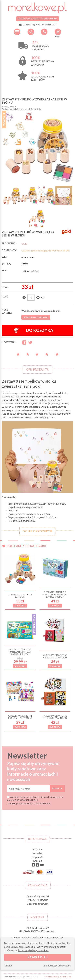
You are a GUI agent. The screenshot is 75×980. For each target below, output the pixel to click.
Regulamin (38, 857)
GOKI (24, 244)
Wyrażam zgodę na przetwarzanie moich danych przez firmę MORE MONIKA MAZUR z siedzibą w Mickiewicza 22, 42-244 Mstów (35, 800)
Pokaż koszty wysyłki (36, 317)
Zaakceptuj (37, 957)
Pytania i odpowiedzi (38, 896)
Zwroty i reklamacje (37, 900)
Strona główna (8, 106)
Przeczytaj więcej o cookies (33, 950)
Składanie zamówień (37, 904)
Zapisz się (57, 788)
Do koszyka (34, 330)
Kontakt (38, 861)
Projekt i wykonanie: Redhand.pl (58, 977)
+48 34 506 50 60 (44, 32)
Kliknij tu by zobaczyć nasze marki (38, 19)
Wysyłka (38, 853)
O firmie (37, 849)
